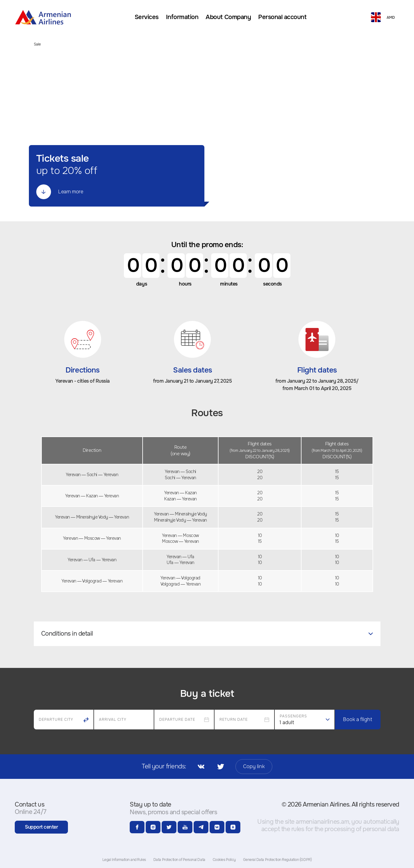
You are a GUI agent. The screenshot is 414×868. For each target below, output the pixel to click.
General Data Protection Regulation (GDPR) (277, 860)
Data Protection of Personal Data (179, 860)
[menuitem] (147, 17)
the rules (293, 829)
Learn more (60, 192)
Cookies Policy (224, 860)
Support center (41, 827)
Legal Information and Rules (124, 860)
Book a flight (358, 719)
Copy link (254, 766)
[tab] (207, 634)
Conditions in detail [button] (207, 634)
